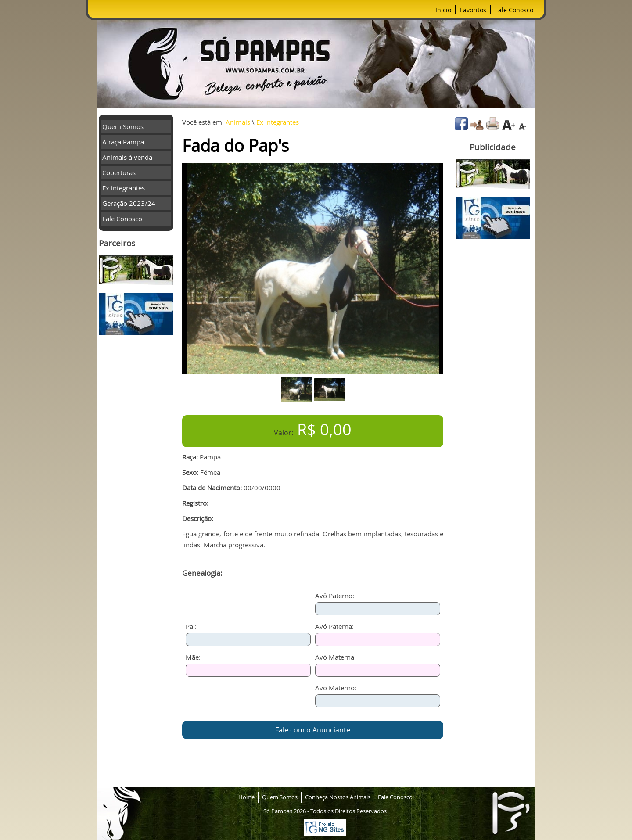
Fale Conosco (514, 10)
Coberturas (119, 172)
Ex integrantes (124, 188)
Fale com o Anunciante (313, 730)
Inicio (443, 10)
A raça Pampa (123, 142)
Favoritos (473, 10)
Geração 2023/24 (129, 203)
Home (246, 797)
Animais (238, 122)
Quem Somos (123, 126)
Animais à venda (127, 157)
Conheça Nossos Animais (338, 797)
